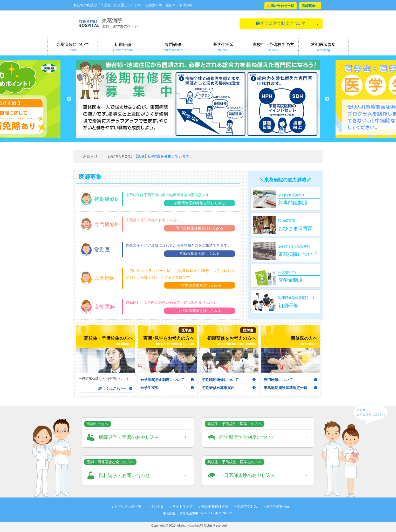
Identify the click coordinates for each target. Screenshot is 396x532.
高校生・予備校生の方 (273, 47)
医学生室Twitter (277, 506)
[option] (198, 99)
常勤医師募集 (323, 47)
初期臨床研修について (220, 380)
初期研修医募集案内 (218, 388)
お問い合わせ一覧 (281, 6)
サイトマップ (182, 506)
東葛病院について (73, 47)
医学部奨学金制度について (281, 23)
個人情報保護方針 (215, 506)
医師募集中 (310, 6)
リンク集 (157, 506)
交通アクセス (247, 506)
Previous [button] (69, 99)
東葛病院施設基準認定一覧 (285, 388)
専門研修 (173, 47)
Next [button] (327, 99)
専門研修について (278, 380)
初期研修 (123, 47)
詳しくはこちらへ (113, 388)
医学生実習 (223, 47)
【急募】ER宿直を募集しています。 (163, 156)
